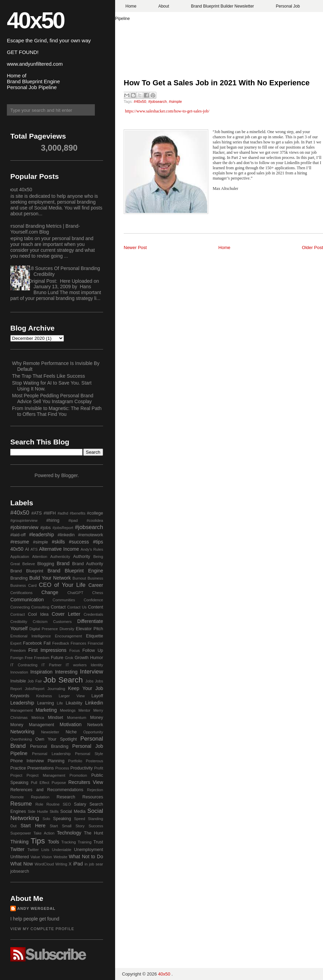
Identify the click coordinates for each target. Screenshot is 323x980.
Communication (27, 600)
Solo (46, 819)
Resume (21, 804)
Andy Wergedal (36, 908)
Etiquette (94, 636)
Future (57, 658)
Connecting (20, 607)
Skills (54, 811)
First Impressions (47, 650)
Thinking (19, 842)
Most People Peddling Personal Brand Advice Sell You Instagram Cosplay (53, 399)
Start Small (61, 826)
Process (62, 768)
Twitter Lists (38, 850)
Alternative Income (59, 549)
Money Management (32, 725)
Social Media (73, 811)
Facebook (32, 643)
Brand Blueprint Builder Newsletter (222, 6)
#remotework (91, 535)
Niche (71, 732)
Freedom (42, 658)
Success (96, 826)
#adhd (63, 513)
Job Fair (35, 681)
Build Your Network (50, 578)
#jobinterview (24, 527)
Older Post (313, 247)
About (164, 6)
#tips (98, 542)
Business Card (23, 585)
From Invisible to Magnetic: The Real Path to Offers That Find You (57, 411)
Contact (58, 607)
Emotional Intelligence (31, 636)
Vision (47, 857)
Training (85, 842)
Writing (61, 864)
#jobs (45, 528)
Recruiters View (86, 782)
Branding (19, 578)
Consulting (40, 607)
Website (60, 857)
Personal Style (89, 754)
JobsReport (35, 689)
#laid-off (18, 535)
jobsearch (20, 871)
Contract (18, 614)
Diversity (67, 629)
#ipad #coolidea (86, 520)
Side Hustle (38, 811)
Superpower (21, 833)
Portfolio (75, 761)
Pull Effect (40, 783)
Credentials (93, 614)
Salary (80, 804)
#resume (20, 542)
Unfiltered (20, 857)
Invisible (18, 681)
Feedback (61, 643)
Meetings (68, 710)
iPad (78, 864)
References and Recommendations (47, 790)
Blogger (69, 475)
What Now (22, 864)
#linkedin (66, 535)
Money (97, 718)
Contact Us (77, 607)
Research (66, 797)
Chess (98, 593)
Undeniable (62, 850)
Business (95, 578)
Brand (63, 563)
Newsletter (50, 732)
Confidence (93, 600)
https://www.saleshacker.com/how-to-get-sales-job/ (167, 111)
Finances (78, 643)
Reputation (40, 797)
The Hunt (93, 833)
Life (60, 703)
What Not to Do (86, 857)
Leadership (22, 703)
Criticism (40, 622)
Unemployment (88, 850)
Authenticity (60, 557)
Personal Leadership (51, 754)
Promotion (78, 775)
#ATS (37, 513)
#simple (176, 101)
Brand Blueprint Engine (75, 571)
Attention (40, 557)
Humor (97, 658)
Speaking (62, 819)
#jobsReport (63, 528)
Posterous (94, 761)
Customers (62, 622)
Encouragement (69, 636)
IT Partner (52, 665)
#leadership (42, 535)
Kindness (44, 696)
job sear (96, 864)
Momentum (77, 718)
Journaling (56, 689)
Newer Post (135, 247)
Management (21, 710)
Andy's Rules (92, 549)
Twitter (17, 849)
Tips (38, 841)
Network (95, 725)
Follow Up (93, 650)
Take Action (44, 833)
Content (96, 607)
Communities (64, 600)
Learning (46, 703)
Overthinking (21, 739)
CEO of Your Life (62, 585)
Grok (69, 658)
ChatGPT (75, 593)
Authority (82, 557)
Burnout (79, 578)
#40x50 (140, 101)
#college (95, 513)
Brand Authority (88, 564)
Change (50, 592)
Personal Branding (49, 746)
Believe (29, 564)
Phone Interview (27, 761)
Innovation (19, 672)
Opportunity (93, 732)
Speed (79, 819)
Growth (82, 658)
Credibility (19, 622)
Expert (16, 643)
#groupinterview (24, 520)
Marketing (46, 710)
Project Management (46, 775)
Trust (98, 842)
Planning (56, 761)
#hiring (53, 520)
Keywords (20, 696)
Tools (53, 842)
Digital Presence (44, 629)
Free (29, 658)
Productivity (82, 768)
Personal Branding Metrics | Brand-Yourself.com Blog (43, 229)
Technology (69, 833)
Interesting (66, 672)
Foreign (17, 658)
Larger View (72, 696)
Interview (92, 672)
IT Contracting (24, 665)
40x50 (35, 20)
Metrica (38, 718)
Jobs (89, 681)
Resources (93, 797)
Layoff (97, 696)
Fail (47, 643)
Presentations (41, 768)
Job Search (63, 680)
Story (80, 826)
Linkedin (94, 703)
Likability (74, 703)
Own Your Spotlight (56, 739)
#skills (58, 542)
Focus (75, 650)
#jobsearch (158, 101)
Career (96, 585)
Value (35, 857)
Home (131, 6)
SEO (67, 804)
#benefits (77, 513)
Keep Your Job (86, 688)
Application (20, 557)
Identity (97, 665)
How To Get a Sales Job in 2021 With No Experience (217, 83)
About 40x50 (19, 190)
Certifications (21, 593)
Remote (17, 797)
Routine (53, 804)
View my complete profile (42, 929)
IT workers (76, 665)
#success (79, 542)
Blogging (46, 564)
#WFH (50, 513)
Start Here (33, 826)
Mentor (84, 710)
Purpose (59, 783)
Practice (18, 768)
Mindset (55, 718)
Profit (99, 768)
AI (27, 549)
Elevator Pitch (90, 629)
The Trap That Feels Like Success (48, 376)
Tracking (68, 842)
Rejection (95, 790)
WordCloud (44, 864)
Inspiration (41, 672)
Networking (22, 732)
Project (16, 775)
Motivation (71, 724)
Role (39, 804)
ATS (34, 549)
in (86, 864)
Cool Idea (38, 614)
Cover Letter (66, 614)
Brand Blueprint (27, 571)
